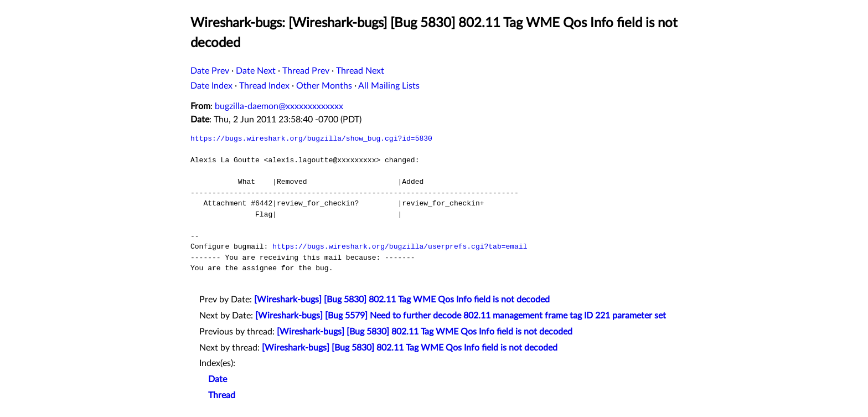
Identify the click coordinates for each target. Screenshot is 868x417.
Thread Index (264, 86)
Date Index (211, 86)
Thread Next (360, 71)
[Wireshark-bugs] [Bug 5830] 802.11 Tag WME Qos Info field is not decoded (402, 300)
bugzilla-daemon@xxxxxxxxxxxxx (279, 106)
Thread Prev (306, 71)
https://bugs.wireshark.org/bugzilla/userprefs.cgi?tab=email (400, 246)
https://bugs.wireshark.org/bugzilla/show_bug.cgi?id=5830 (311, 138)
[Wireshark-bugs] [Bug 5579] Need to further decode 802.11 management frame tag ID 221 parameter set (461, 316)
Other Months (324, 86)
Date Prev (210, 71)
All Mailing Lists (389, 86)
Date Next (256, 71)
